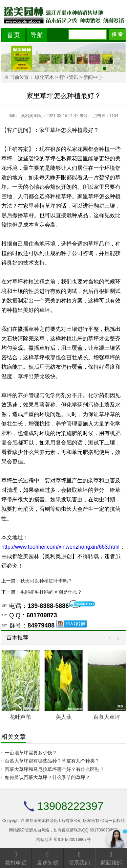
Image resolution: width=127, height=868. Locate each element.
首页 (14, 35)
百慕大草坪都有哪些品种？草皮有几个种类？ (52, 761)
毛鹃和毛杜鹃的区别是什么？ (51, 592)
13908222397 (70, 806)
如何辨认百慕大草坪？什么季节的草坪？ (47, 777)
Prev (111, 638)
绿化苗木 (44, 77)
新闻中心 (93, 77)
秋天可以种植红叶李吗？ (46, 581)
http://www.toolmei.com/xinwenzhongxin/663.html (60, 547)
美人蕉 (64, 717)
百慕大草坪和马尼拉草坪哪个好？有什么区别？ (55, 769)
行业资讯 (69, 77)
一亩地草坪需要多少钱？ (31, 753)
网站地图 (44, 840)
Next (116, 638)
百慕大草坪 (107, 717)
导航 (37, 35)
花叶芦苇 (20, 717)
